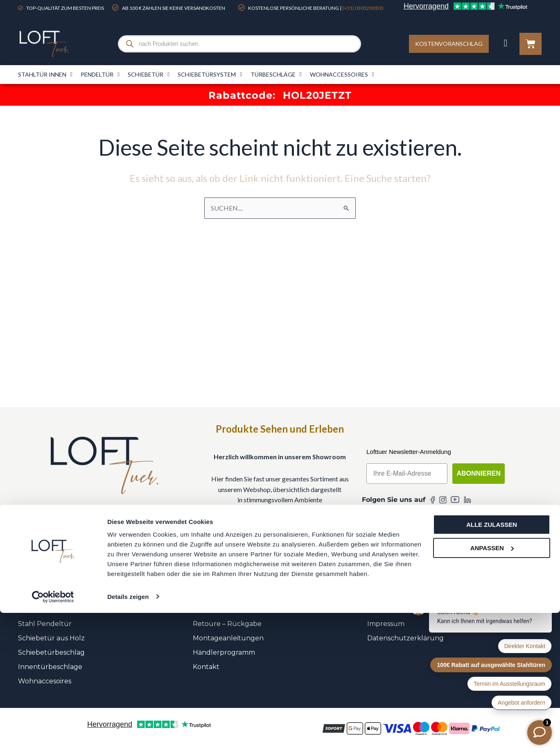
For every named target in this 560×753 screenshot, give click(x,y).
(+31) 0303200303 (363, 8)
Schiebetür (149, 75)
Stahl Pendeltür (45, 624)
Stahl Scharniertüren (53, 595)
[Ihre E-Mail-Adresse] (407, 474)
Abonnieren (479, 473)
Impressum (386, 624)
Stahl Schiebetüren (50, 609)
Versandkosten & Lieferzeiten (241, 609)
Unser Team (387, 595)
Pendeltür (100, 75)
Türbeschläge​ (276, 75)
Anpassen (492, 688)
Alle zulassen (492, 665)
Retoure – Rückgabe (227, 624)
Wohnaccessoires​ (342, 75)
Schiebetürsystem (210, 75)
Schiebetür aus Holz (51, 638)
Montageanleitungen (228, 638)
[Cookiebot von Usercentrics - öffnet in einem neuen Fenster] (53, 737)
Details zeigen (128, 737)
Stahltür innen (45, 75)
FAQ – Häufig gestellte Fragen (242, 595)
